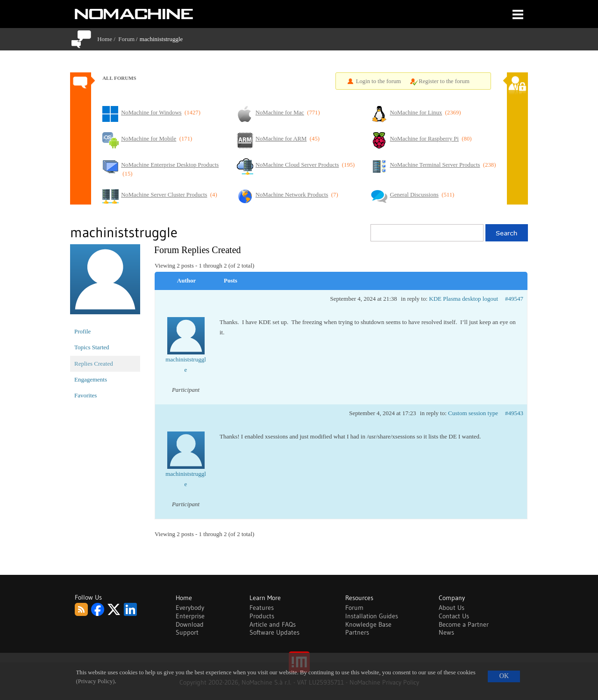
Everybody (190, 608)
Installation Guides (372, 616)
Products (262, 616)
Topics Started (92, 347)
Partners (357, 632)
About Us (452, 608)
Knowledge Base (368, 624)
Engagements (91, 379)
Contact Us (454, 616)
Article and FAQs (273, 624)
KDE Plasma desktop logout (463, 299)
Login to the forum (379, 81)
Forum (126, 39)
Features (262, 608)
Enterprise (190, 616)
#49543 (514, 413)
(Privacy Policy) (96, 681)
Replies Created (94, 364)
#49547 (514, 299)
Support (187, 632)
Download (190, 624)
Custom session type (473, 413)
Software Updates (274, 632)
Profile (82, 331)
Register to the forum (444, 81)
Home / (108, 39)
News (446, 632)
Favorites (85, 395)
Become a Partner (464, 624)
